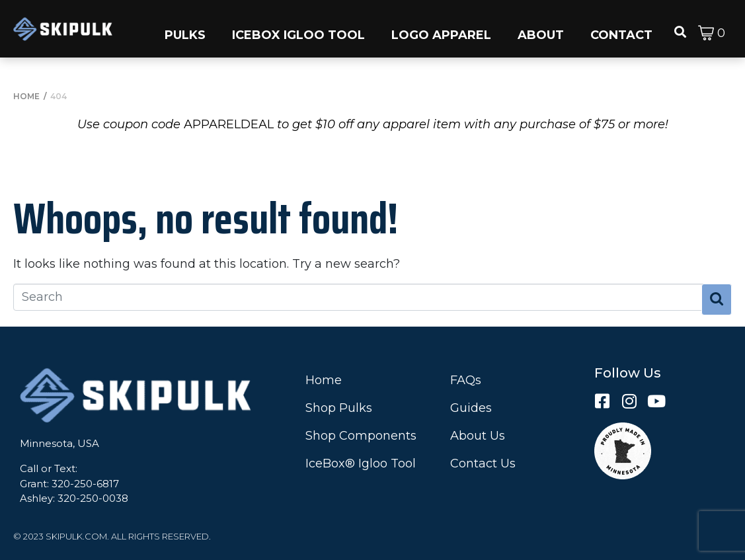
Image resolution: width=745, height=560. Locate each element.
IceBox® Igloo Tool (361, 463)
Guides (471, 408)
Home (324, 380)
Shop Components (361, 436)
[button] (185, 29)
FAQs (466, 380)
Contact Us (483, 463)
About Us (478, 436)
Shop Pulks (339, 408)
